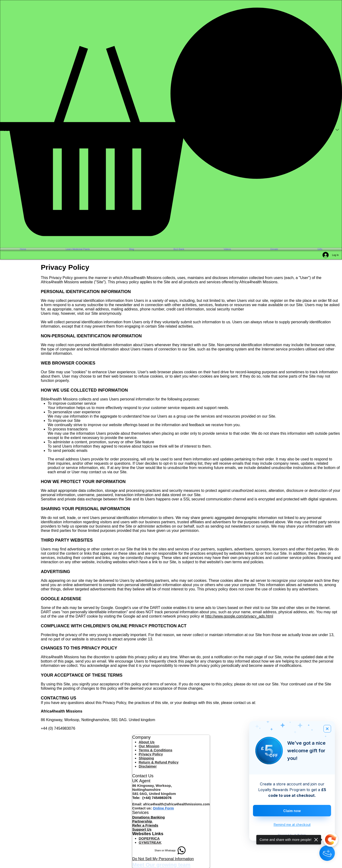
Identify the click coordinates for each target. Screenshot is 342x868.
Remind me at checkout (292, 825)
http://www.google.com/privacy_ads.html (239, 616)
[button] (171, 122)
